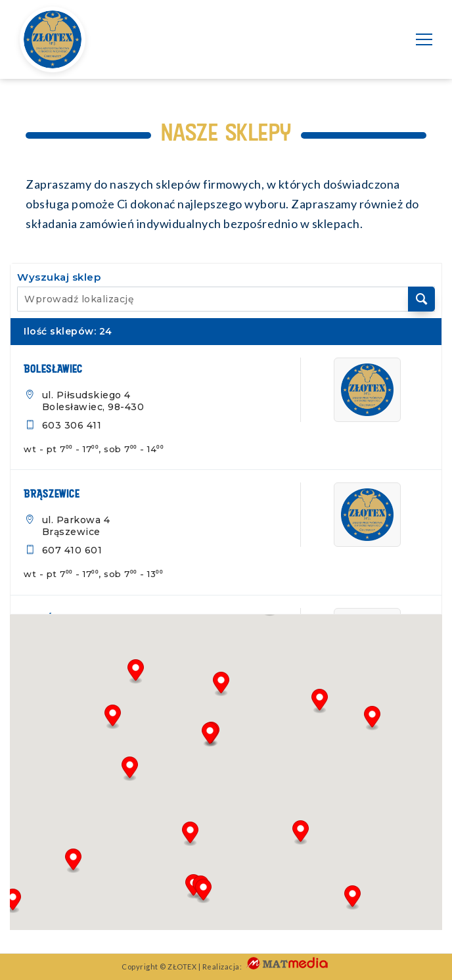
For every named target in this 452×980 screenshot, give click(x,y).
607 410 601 (72, 550)
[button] (13, 901)
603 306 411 (72, 425)
